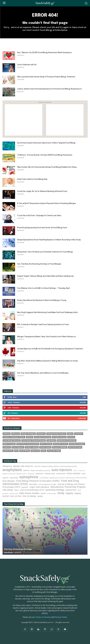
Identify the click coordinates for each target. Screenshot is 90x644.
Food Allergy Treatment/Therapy (34, 440)
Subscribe (82, 418)
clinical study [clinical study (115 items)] (50, 474)
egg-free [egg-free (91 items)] (6, 478)
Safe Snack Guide (75, 447)
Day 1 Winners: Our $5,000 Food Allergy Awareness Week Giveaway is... (45, 52)
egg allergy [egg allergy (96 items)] (14, 478)
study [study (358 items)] (61, 493)
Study (43, 451)
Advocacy (16, 434)
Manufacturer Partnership (66, 440)
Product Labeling (32, 447)
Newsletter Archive (61, 444)
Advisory (7, 434)
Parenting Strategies (77, 444)
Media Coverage (9, 444)
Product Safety (45, 447)
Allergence (41, 434)
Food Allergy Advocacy (12, 440)
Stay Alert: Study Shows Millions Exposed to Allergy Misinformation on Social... (48, 361)
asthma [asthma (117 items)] (26, 470)
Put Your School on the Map (18, 549)
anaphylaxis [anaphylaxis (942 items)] (12, 470)
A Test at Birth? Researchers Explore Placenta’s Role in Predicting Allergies (46, 203)
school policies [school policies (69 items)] (52, 494)
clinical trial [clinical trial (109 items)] (61, 474)
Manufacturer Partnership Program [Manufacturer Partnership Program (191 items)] (68, 487)
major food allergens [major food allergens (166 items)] (39, 487)
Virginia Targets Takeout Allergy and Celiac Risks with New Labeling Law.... (46, 276)
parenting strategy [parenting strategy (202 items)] (55, 490)
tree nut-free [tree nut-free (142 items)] (16, 496)
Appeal (70, 434)
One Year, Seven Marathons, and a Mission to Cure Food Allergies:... (43, 373)
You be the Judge (54, 451)
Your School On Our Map (14, 504)
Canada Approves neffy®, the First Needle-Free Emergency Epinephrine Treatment (50, 349)
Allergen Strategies (28, 434)
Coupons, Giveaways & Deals (14, 437)
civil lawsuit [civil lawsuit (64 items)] (31, 474)
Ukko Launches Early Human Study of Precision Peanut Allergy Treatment (46, 77)
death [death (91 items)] (84, 474)
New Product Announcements (28, 444)
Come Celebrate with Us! (27, 65)
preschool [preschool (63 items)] (5, 494)
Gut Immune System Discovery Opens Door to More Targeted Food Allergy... (47, 143)
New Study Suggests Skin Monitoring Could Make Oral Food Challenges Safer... (48, 312)
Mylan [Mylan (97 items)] (17, 490)
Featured (71, 437)
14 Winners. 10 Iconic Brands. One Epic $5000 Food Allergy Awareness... (45, 155)
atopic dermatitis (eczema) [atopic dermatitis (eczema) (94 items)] (40, 470)
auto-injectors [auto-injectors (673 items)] (62, 470)
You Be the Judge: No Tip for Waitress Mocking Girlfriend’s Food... (43, 191)
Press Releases (18, 447)
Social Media (24, 451)
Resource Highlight (60, 447)
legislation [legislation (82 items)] (25, 487)
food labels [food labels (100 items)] (33, 484)
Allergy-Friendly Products (56, 434)
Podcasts (7, 447)
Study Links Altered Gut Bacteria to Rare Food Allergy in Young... (42, 300)
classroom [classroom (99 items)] (39, 474)
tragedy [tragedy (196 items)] (69, 493)
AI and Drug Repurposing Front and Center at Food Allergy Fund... (42, 228)
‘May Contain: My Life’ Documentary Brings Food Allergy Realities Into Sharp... (47, 167)
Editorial (30, 437)
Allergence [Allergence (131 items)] (7, 466)
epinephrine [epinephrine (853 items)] (29, 477)
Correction (79, 434)
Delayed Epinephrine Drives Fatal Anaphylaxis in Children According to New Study (49, 240)
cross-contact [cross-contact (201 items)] (73, 473)
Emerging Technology (43, 437)
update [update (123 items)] (40, 496)
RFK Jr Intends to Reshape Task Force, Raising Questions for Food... (43, 324)
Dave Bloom (9, 552)
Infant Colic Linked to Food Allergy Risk (32, 179)
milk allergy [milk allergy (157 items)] (8, 490)
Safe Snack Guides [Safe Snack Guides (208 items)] (29, 493)
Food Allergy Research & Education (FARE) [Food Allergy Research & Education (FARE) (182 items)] (38, 481)
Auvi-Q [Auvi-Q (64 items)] (75, 471)
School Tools (8, 451)
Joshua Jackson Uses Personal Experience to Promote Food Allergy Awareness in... (50, 89)
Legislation (51, 440)
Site (16, 451)
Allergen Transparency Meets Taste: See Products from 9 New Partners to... (47, 337)
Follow (83, 402)
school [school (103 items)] (43, 493)
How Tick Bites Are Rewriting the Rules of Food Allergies (39, 264)
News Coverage (46, 444)
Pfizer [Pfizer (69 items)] (79, 490)
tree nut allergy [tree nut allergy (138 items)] (29, 496)
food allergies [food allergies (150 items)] (9, 481)
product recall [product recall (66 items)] (14, 494)
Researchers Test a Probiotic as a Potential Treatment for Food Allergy (45, 252)
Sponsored (35, 451)
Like (84, 397)
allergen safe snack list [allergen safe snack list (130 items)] (23, 466)
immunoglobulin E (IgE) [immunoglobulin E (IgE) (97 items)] (47, 484)
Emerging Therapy (59, 437)
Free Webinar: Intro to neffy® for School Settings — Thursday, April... (44, 288)
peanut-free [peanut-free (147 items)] (71, 490)
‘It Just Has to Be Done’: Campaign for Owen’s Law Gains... (40, 215)
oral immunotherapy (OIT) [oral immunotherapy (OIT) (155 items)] (32, 490)
